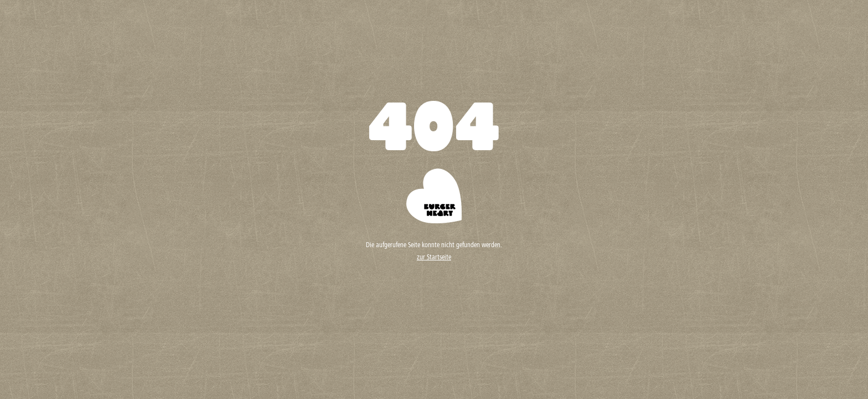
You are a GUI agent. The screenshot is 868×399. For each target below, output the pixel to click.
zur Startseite (434, 258)
